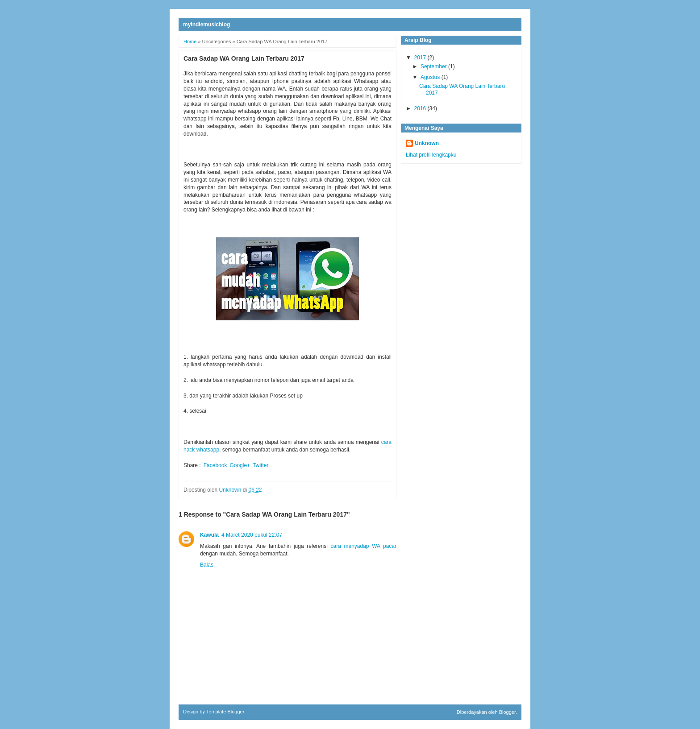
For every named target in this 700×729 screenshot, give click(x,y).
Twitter (260, 465)
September (434, 66)
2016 (421, 108)
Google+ (240, 465)
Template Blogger (225, 712)
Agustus (431, 77)
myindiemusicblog (206, 25)
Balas (207, 565)
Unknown (427, 143)
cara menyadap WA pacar (364, 546)
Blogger (507, 712)
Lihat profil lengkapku (431, 155)
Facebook (215, 465)
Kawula (209, 535)
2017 (421, 58)
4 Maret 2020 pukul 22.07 (252, 535)
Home (190, 41)
